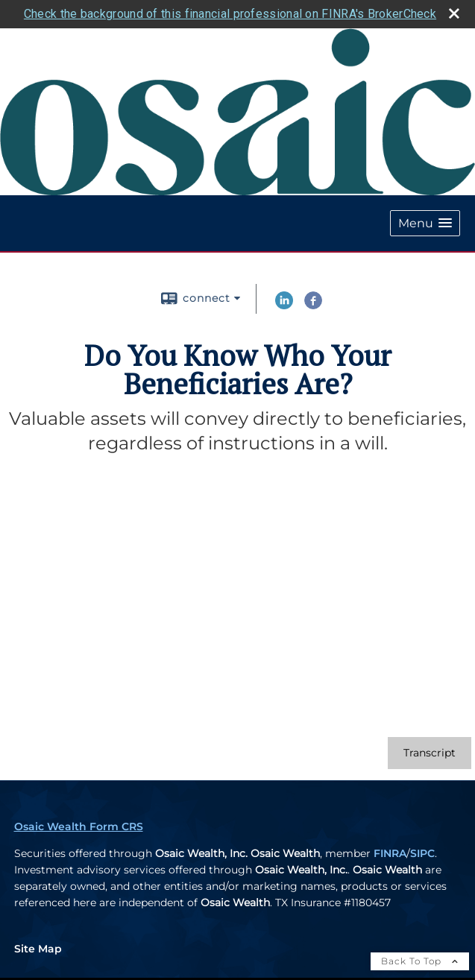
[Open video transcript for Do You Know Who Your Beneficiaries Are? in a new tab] (430, 751)
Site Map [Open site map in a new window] (38, 946)
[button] (425, 222)
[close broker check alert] (454, 12)
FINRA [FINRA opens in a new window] (390, 851)
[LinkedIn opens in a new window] (284, 304)
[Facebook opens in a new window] (313, 304)
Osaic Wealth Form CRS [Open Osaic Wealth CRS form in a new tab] (79, 824)
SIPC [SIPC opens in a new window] (422, 851)
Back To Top (420, 959)
